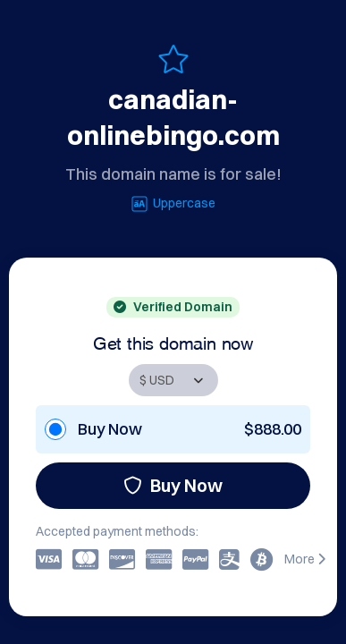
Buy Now (173, 485)
